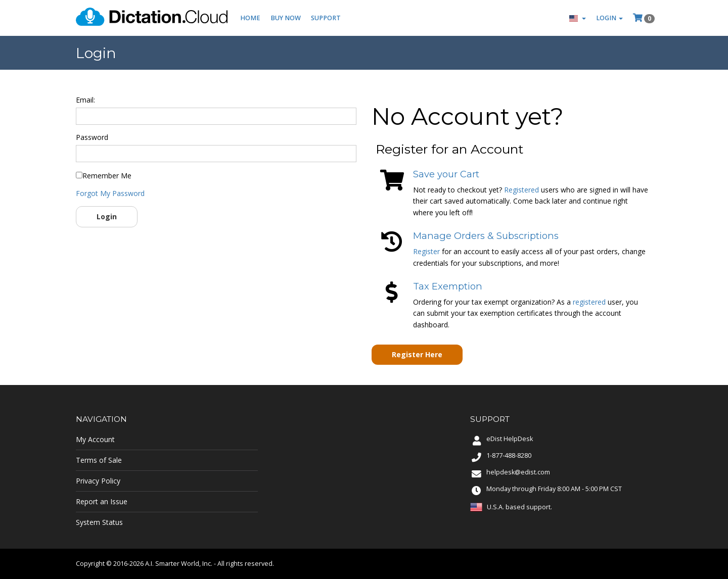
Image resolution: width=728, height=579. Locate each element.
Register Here (417, 354)
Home (250, 18)
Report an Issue (102, 501)
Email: (85, 100)
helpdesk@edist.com (518, 472)
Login (107, 216)
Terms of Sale (99, 460)
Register (426, 251)
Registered (521, 190)
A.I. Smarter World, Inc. (179, 564)
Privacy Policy (98, 481)
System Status (99, 522)
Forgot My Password (110, 193)
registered (589, 302)
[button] (578, 18)
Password (92, 137)
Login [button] (609, 18)
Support (326, 18)
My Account (95, 439)
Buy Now (286, 18)
